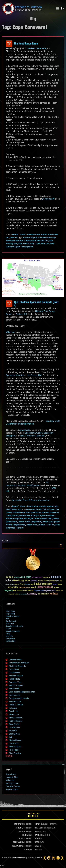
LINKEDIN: (19, 828)
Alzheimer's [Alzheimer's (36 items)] (17, 578)
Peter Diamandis (12, 616)
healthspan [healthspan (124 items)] (47, 584)
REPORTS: (37, 839)
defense (36, 506)
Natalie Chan (14, 727)
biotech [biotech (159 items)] (9, 580)
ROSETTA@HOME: (18, 846)
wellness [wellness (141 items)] (54, 594)
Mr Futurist (10, 780)
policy (56, 506)
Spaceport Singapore (19, 525)
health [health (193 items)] (38, 584)
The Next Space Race (26, 44)
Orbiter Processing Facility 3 (27, 244)
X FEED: (19, 832)
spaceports (25, 430)
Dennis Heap (30, 513)
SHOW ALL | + (9, 756)
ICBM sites (38, 513)
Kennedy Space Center (33, 241)
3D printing (10, 611)
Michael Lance (15, 740)
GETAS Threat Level (33, 815)
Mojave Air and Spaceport (47, 516)
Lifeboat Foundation (17, 858)
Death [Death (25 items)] (61, 581)
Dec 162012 (9, 304)
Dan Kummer (15, 695)
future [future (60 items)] (22, 584)
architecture (10, 641)
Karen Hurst (14, 689)
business (30, 506)
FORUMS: (27, 850)
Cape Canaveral (39, 238)
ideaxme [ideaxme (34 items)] (60, 585)
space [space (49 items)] (17, 594)
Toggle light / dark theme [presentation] (62, 8)
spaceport (56, 519)
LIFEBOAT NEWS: (40, 824)
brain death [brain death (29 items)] (40, 581)
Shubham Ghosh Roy (18, 666)
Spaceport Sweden (34, 433)
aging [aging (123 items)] (9, 577)
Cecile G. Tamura (16, 705)
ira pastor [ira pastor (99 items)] (34, 587)
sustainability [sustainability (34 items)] (23, 594)
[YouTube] (58, 858)
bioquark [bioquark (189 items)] (56, 577)
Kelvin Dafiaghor (16, 685)
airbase (28, 510)
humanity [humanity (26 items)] (55, 585)
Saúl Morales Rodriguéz (19, 663)
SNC (14, 247)
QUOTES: (37, 850)
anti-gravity (10, 638)
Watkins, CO (21, 314)
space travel (14, 238)
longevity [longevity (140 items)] (8, 590)
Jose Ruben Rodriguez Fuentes (22, 692)
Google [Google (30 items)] (32, 584)
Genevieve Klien (16, 660)
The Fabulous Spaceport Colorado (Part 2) (36, 304)
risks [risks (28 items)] (62, 591)
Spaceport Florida (36, 522)
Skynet (8, 629)
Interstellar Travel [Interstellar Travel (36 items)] (24, 588)
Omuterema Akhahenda (19, 698)
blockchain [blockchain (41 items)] (34, 581)
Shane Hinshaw (16, 718)
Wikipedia (10, 332)
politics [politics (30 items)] (25, 591)
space (8, 238)
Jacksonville (45, 513)
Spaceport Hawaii (47, 522)
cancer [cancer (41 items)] (46, 581)
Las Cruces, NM (34, 375)
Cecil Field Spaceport (19, 513)
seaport (50, 519)
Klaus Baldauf (15, 702)
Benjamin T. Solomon (19, 235)
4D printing (10, 614)
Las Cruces (15, 516)
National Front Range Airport (15, 519)
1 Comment (20, 528)
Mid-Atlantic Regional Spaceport (29, 516)
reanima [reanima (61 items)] (30, 591)
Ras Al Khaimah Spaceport (33, 436)
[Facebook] (45, 858)
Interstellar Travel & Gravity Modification (31, 500)
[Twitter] (49, 858)
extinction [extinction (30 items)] (17, 584)
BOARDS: (37, 835)
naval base (27, 519)
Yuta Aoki (13, 708)
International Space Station (14, 241)
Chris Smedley (15, 753)
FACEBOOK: (18, 824)
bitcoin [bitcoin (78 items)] (28, 581)
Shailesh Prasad (16, 676)
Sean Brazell (14, 724)
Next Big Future (12, 783)
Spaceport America (15, 375)
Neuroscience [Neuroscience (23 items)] (20, 591)
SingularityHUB (12, 789)
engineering (31, 235)
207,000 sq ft (48, 199)
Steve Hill (13, 731)
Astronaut (26, 238)
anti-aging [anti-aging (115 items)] (26, 577)
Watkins (13, 528)
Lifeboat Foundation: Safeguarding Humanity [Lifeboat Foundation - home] (27, 8)
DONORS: (25, 835)
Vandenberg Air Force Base (46, 525)
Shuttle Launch (40, 244)
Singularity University (14, 626)
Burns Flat (39, 510)
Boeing (31, 238)
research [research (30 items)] (58, 591)
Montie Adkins (15, 747)
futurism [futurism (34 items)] (27, 585)
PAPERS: (37, 846)
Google (54, 238)
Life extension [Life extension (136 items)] (45, 587)
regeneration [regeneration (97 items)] (50, 591)
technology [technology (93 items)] (32, 594)
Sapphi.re (39, 858)
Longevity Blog (12, 777)
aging (8, 633)
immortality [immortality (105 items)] (13, 587)
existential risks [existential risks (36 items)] (9, 584)
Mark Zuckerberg (13, 631)
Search (61, 545)
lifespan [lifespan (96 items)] (56, 587)
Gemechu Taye (15, 682)
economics (43, 506)
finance (38, 235)
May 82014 (9, 44)
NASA (42, 241)
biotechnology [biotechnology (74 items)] (19, 581)
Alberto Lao (14, 714)
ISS (25, 241)
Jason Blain (14, 743)
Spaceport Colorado (24, 522)
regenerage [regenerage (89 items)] (39, 591)
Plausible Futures (13, 786)
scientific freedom (11, 510)
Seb (11, 737)
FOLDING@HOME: (18, 842)
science (56, 235)
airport (33, 510)
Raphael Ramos (16, 721)
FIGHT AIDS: (21, 839)
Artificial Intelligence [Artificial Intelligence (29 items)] (37, 578)
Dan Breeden (14, 673)
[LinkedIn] (54, 858)
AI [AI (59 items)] (13, 577)
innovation (44, 235)
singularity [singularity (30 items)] (11, 594)
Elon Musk (47, 238)
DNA (7, 619)
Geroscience (11, 774)
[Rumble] (62, 858)
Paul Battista (14, 679)
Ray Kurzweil (11, 621)
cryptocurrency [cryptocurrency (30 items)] (52, 581)
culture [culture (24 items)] (58, 581)
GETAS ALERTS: (39, 828)
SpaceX (18, 247)
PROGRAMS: (38, 842)
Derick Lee (13, 711)
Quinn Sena (14, 669)
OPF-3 (47, 241)
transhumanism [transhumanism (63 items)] (43, 594)
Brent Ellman (14, 734)
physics (50, 235)
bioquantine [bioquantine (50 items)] (47, 577)
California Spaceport (49, 510)
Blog (33, 19)
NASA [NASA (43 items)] (15, 591)
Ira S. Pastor (14, 750)
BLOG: (36, 832)
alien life (9, 636)
